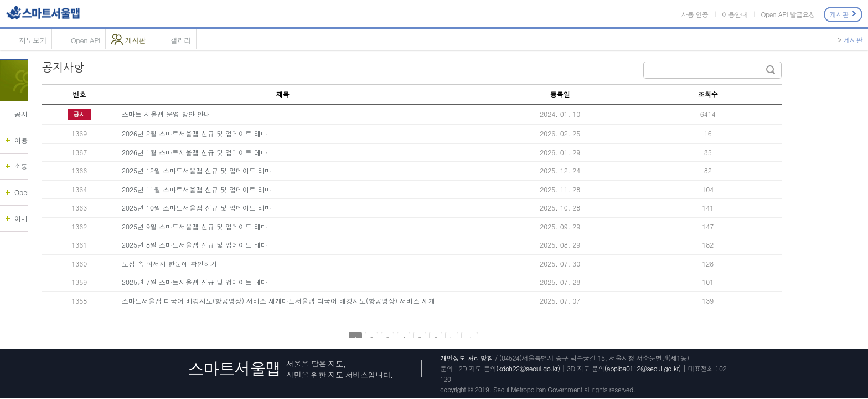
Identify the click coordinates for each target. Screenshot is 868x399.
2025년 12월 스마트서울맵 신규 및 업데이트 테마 (270, 170)
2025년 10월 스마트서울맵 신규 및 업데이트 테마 (270, 208)
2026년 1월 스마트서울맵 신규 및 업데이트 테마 (268, 152)
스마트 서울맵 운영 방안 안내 (239, 114)
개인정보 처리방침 (467, 358)
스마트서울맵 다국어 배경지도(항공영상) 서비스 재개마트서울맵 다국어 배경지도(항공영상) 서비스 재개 (352, 301)
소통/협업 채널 (37, 166)
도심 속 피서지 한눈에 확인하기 (242, 264)
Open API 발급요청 (788, 14)
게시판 (843, 14)
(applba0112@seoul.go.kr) (643, 368)
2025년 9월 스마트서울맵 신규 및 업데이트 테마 (268, 226)
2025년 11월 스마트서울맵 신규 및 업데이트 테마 (270, 189)
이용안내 (735, 14)
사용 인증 (695, 14)
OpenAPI (28, 192)
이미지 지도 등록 (40, 218)
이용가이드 (31, 140)
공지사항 (28, 114)
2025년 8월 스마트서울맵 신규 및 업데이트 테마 (268, 245)
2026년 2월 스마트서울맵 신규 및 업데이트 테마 (268, 133)
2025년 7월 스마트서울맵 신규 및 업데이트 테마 (268, 282)
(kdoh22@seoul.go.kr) (528, 368)
